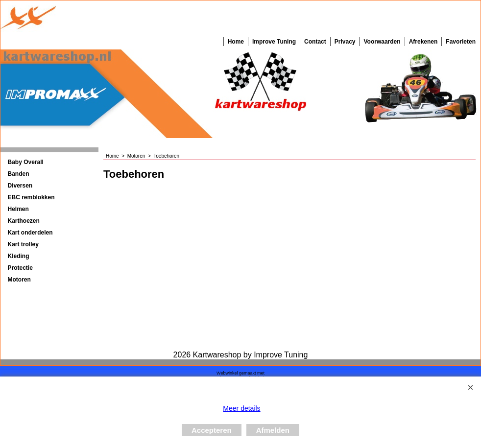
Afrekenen (423, 42)
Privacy (345, 42)
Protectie (20, 268)
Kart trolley (23, 244)
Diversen (20, 186)
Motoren (19, 280)
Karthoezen (24, 221)
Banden (19, 174)
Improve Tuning (274, 42)
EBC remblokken (31, 197)
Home (236, 42)
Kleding (19, 256)
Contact (315, 42)
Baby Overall (26, 162)
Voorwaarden (382, 42)
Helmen (18, 209)
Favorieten (461, 42)
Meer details (241, 408)
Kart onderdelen (30, 233)
